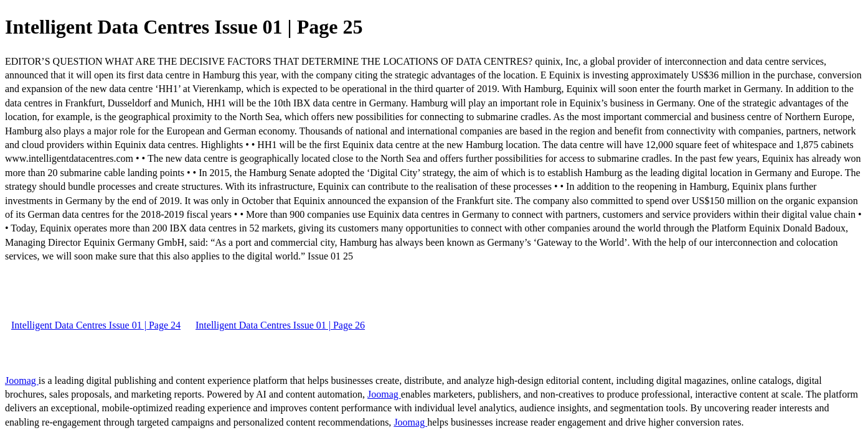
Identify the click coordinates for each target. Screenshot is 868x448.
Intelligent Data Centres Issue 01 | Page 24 (96, 325)
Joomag (22, 380)
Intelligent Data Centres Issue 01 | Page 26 (280, 325)
